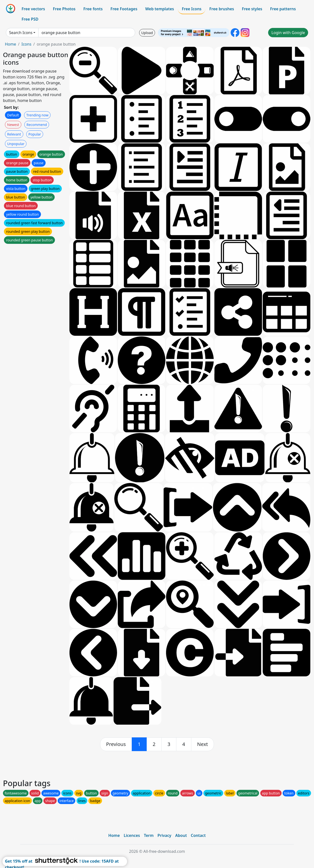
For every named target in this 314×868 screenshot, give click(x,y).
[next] (203, 744)
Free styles (252, 9)
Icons (26, 44)
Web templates (160, 9)
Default (13, 115)
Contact (198, 835)
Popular (35, 134)
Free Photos (64, 9)
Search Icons (21, 33)
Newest (13, 125)
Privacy (164, 835)
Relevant (14, 134)
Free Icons (192, 9)
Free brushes (222, 9)
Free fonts (93, 9)
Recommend (37, 125)
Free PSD (30, 19)
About (181, 835)
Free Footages (124, 9)
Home (11, 44)
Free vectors (33, 9)
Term (149, 835)
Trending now (37, 115)
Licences (132, 835)
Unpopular (16, 144)
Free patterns (283, 9)
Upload (147, 33)
